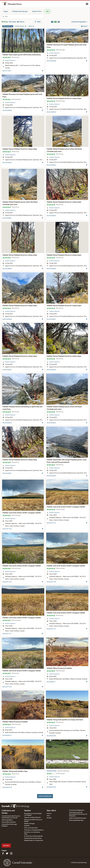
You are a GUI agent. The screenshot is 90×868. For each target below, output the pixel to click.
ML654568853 (7, 423)
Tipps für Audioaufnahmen (32, 817)
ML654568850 (51, 476)
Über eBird (51, 811)
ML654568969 (7, 110)
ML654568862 (51, 165)
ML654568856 (7, 319)
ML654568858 (51, 269)
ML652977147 (51, 629)
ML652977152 (51, 523)
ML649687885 (51, 736)
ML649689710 (7, 735)
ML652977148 (51, 582)
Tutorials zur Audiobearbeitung (34, 830)
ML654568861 (7, 218)
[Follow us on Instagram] (11, 853)
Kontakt (49, 818)
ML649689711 (51, 682)
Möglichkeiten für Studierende (34, 840)
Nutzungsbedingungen (76, 820)
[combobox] (25, 17)
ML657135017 (7, 71)
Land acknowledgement (77, 810)
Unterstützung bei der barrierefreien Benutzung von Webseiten (78, 814)
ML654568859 (51, 216)
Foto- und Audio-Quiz (31, 828)
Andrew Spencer (10, 60)
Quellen (28, 811)
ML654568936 (51, 112)
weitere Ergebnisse (45, 796)
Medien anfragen (29, 824)
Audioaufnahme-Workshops (33, 838)
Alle (47, 11)
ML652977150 (7, 582)
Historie (49, 814)
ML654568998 (51, 61)
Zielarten (27, 826)
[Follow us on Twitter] (7, 853)
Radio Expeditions (7, 820)
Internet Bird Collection (9, 822)
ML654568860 (7, 269)
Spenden (6, 845)
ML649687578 (7, 787)
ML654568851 (7, 473)
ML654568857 (51, 319)
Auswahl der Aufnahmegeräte (33, 836)
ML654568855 (7, 370)
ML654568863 (7, 163)
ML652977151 (7, 634)
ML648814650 (51, 787)
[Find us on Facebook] (3, 853)
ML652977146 (7, 529)
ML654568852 (51, 370)
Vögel (6, 11)
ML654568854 (51, 423)
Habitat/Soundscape (20, 11)
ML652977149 (7, 687)
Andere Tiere (37, 11)
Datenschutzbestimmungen (78, 818)
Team (48, 816)
